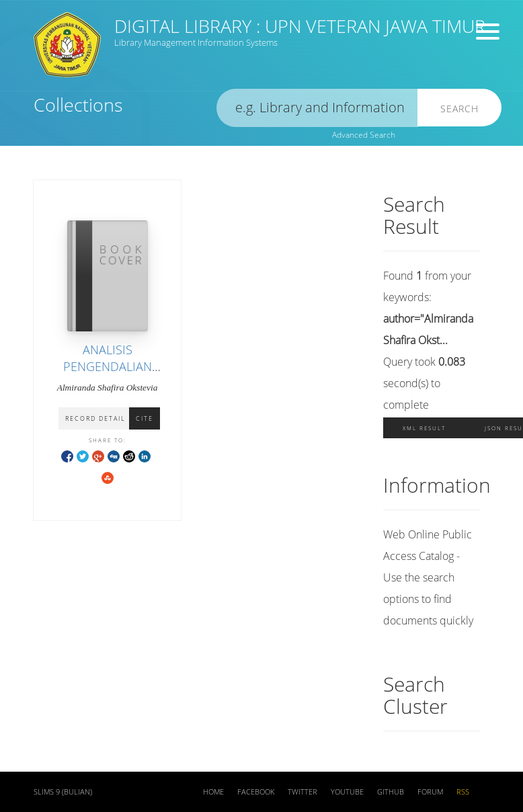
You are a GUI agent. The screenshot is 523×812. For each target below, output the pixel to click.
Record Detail (95, 418)
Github (391, 792)
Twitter (303, 792)
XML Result (424, 428)
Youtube (347, 792)
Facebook (256, 792)
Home (213, 792)
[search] (317, 108)
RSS (463, 792)
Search (459, 109)
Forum (430, 792)
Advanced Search (364, 135)
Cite (145, 418)
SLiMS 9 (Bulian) (63, 792)
